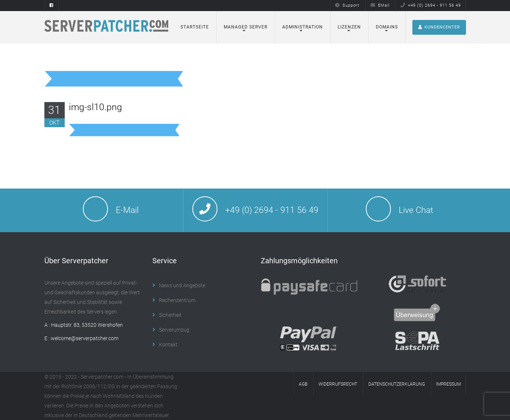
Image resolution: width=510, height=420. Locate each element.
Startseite (195, 27)
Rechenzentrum (177, 300)
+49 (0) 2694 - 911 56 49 (431, 5)
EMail (380, 5)
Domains (387, 27)
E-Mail (127, 210)
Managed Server (246, 27)
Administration (303, 27)
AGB (303, 384)
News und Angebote (182, 285)
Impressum (448, 384)
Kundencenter (439, 27)
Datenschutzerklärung (397, 384)
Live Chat (416, 210)
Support (347, 5)
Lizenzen (349, 27)
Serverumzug (174, 330)
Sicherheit (170, 315)
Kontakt (168, 345)
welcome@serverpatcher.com (85, 338)
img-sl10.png (95, 107)
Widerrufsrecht (338, 384)
